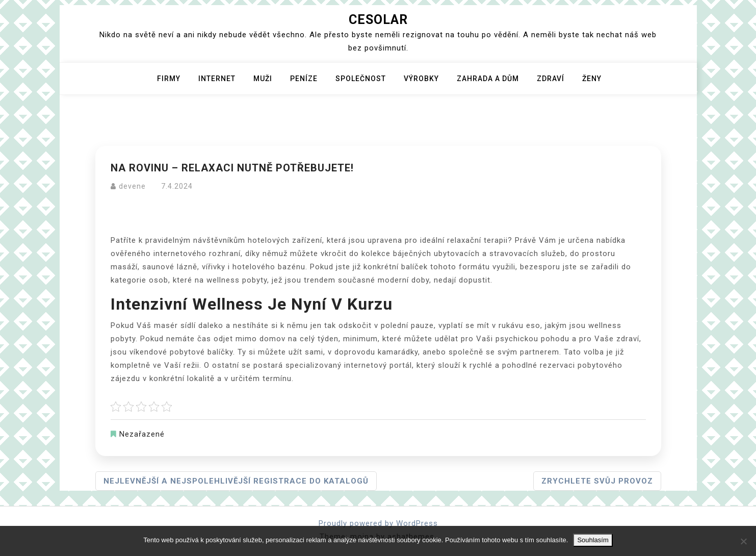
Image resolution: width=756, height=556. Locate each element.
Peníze (304, 79)
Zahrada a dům (488, 79)
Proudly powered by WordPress (378, 523)
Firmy (169, 79)
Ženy (592, 79)
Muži (263, 79)
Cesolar (378, 20)
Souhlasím (593, 540)
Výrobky (421, 79)
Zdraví (551, 79)
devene (132, 186)
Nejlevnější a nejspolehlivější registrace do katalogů (236, 481)
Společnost (361, 79)
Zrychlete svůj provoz (597, 481)
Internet (217, 79)
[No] (743, 541)
